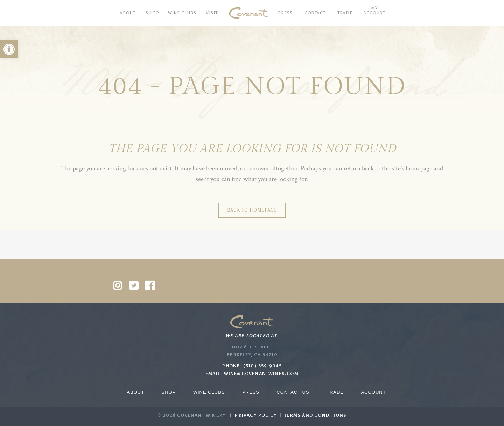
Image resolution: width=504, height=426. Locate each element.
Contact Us (293, 392)
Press (251, 392)
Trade (335, 392)
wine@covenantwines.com (261, 374)
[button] (9, 49)
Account (373, 392)
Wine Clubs (209, 392)
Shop (169, 392)
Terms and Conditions (315, 415)
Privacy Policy (255, 415)
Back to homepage (252, 210)
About (135, 392)
